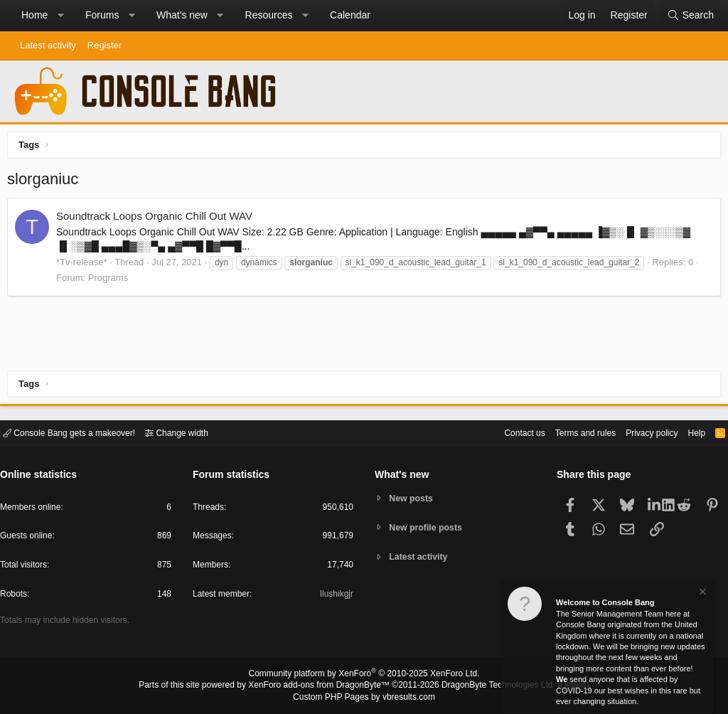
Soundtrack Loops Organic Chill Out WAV (158, 219)
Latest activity (48, 45)
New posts (413, 497)
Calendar (350, 15)
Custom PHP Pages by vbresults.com (364, 698)
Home (34, 15)
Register (105, 45)
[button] (60, 16)
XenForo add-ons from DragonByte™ (323, 686)
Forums (102, 15)
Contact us (503, 432)
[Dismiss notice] (702, 593)
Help (688, 432)
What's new (182, 15)
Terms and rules (568, 432)
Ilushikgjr (335, 596)
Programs (112, 281)
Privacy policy (639, 432)
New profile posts (429, 527)
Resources (269, 15)
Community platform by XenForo (364, 676)
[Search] (690, 16)
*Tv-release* (85, 266)
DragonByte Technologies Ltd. (487, 686)
